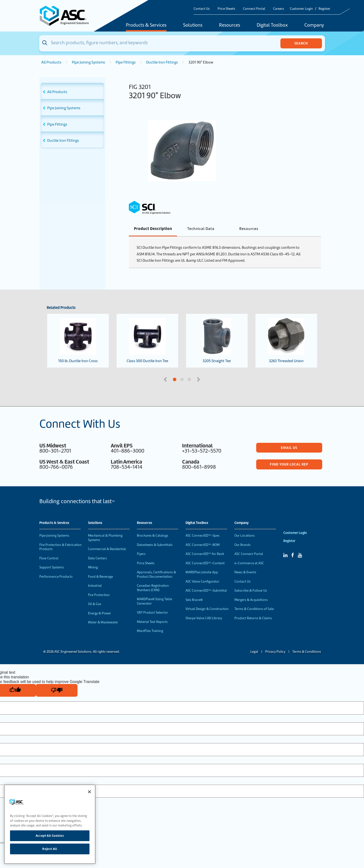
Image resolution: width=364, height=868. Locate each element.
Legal (254, 652)
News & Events (245, 572)
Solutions (193, 25)
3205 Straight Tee (217, 341)
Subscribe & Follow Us (251, 591)
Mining (93, 567)
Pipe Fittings (126, 62)
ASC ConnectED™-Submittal (206, 591)
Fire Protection (99, 595)
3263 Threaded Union (286, 341)
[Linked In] (285, 555)
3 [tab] (208, 380)
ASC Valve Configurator (202, 581)
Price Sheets (226, 9)
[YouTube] (300, 555)
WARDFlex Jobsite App (202, 572)
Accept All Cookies (50, 836)
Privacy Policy (275, 652)
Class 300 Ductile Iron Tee (147, 341)
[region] (50, 824)
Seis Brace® (194, 600)
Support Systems (52, 567)
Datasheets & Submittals (155, 545)
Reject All (50, 849)
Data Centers (97, 558)
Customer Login (301, 9)
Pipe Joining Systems (88, 62)
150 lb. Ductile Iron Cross (78, 341)
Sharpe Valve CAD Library (204, 618)
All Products (51, 62)
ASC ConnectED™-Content (205, 563)
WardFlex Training (150, 631)
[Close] (89, 792)
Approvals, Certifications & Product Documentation (156, 574)
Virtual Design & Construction (207, 609)
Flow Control (49, 558)
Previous (166, 379)
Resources (230, 25)
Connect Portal (254, 9)
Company (314, 25)
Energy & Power (99, 613)
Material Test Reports (152, 622)
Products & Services (146, 25)
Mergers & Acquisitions (251, 600)
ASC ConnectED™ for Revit (205, 554)
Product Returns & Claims (253, 618)
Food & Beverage (100, 577)
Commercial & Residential (107, 549)
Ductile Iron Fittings (162, 62)
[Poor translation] (57, 690)
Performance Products (56, 577)
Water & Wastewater (103, 622)
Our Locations (245, 536)
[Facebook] (292, 555)
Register (324, 9)
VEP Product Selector (152, 613)
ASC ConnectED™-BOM (203, 545)
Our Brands (243, 545)
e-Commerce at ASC (249, 563)
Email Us (289, 448)
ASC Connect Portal (249, 554)
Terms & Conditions (307, 652)
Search (301, 43)
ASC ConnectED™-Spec (203, 536)
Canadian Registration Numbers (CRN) (153, 588)
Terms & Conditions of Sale (254, 609)
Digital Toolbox (272, 25)
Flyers (141, 554)
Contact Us (202, 9)
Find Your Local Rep (289, 464)
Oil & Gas (95, 604)
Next (199, 379)
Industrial (95, 586)
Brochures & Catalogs (153, 536)
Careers (279, 9)
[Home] (67, 16)
